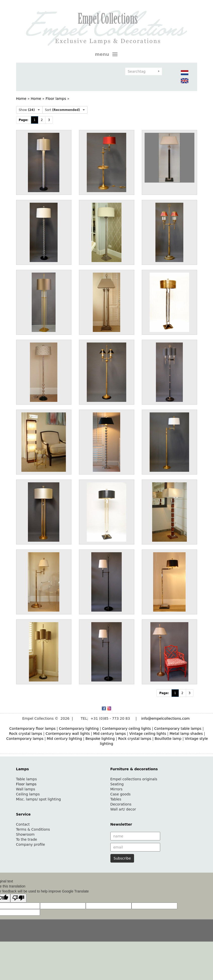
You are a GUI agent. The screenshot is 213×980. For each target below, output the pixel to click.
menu (107, 54)
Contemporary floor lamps (32, 729)
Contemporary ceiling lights (126, 729)
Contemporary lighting (79, 729)
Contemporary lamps (25, 739)
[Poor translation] (18, 898)
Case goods (121, 794)
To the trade (27, 839)
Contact (23, 824)
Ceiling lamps (28, 794)
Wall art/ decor (123, 809)
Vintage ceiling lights (148, 734)
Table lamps (27, 779)
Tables (116, 799)
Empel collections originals (134, 779)
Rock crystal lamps (26, 734)
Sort (65, 110)
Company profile (31, 844)
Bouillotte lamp (168, 739)
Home (21, 99)
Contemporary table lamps (178, 729)
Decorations (121, 804)
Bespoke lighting (100, 739)
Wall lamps (26, 789)
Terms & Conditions (33, 829)
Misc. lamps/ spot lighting (39, 799)
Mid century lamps (110, 734)
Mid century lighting (64, 739)
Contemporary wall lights (68, 734)
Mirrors (117, 789)
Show (29, 110)
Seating (117, 784)
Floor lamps (56, 99)
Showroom (25, 834)
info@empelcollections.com (165, 718)
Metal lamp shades (186, 734)
